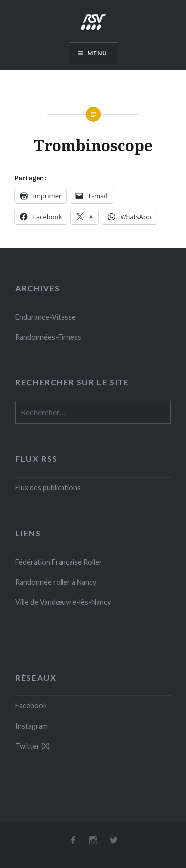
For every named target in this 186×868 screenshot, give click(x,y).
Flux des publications (48, 487)
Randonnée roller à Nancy (56, 582)
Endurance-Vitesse (46, 317)
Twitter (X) (32, 746)
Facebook (31, 706)
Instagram (31, 726)
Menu (97, 53)
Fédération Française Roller (59, 562)
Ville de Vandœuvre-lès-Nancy (63, 602)
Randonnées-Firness (48, 337)
